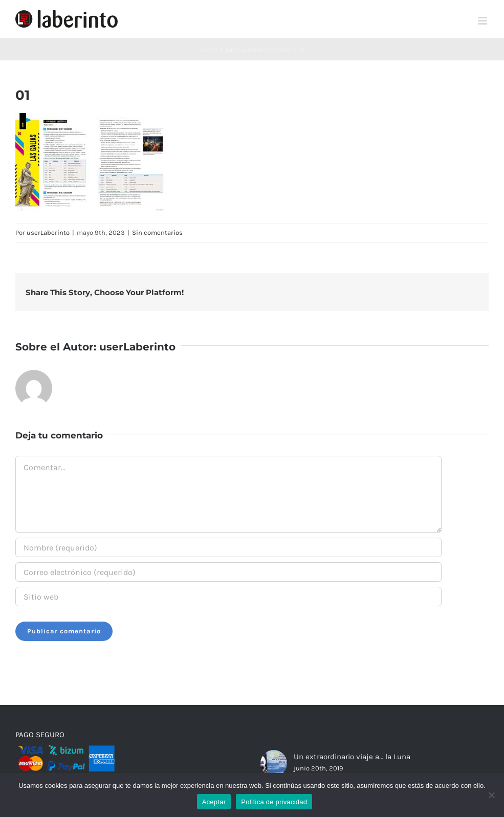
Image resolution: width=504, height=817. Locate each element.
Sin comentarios (157, 233)
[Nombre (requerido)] (228, 547)
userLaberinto (48, 233)
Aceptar (214, 802)
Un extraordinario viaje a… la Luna (352, 757)
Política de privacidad (274, 802)
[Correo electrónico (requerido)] (228, 572)
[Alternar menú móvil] (483, 21)
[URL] (228, 597)
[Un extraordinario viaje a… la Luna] (274, 763)
